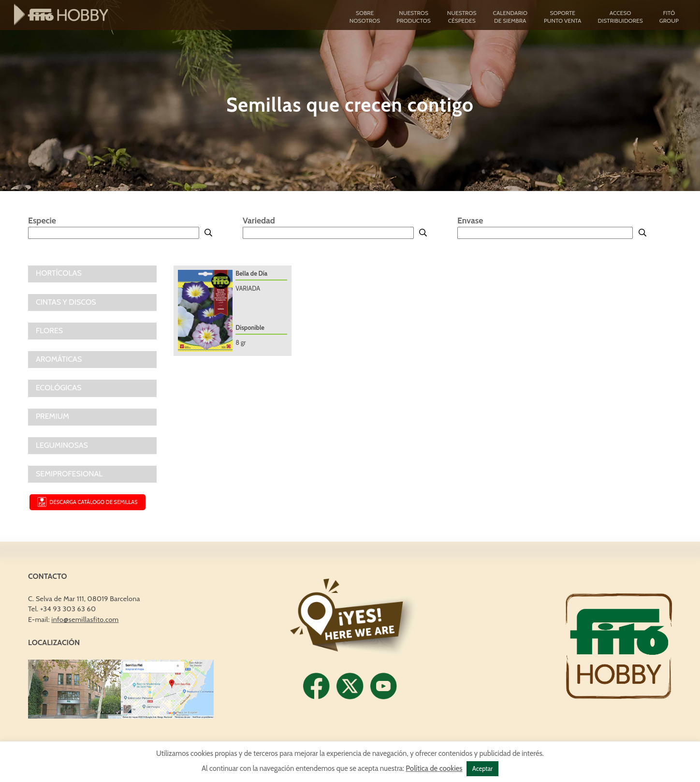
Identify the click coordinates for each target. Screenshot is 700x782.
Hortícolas (59, 273)
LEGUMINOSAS (62, 445)
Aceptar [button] (482, 768)
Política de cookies (434, 768)
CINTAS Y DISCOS (66, 302)
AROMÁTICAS (59, 359)
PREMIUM (52, 416)
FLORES (49, 331)
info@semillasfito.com (85, 620)
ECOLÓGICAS (58, 388)
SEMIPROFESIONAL (69, 474)
